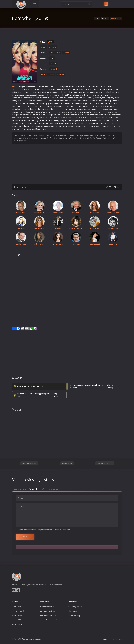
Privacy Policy (117, 639)
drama (87, 89)
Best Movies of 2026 (48, 607)
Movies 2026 (17, 615)
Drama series (67, 463)
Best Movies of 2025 (48, 611)
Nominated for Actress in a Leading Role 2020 (96, 386)
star (40, 103)
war (88, 120)
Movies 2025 (17, 620)
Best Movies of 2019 (105, 463)
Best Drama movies (29, 463)
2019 (50, 42)
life (46, 86)
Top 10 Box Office (19, 611)
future (105, 109)
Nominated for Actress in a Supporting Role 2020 (41, 395)
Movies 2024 (17, 624)
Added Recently (74, 615)
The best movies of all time (51, 620)
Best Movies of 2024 (48, 615)
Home (97, 18)
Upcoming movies (75, 607)
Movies (105, 18)
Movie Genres (17, 607)
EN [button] (98, 4)
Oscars (71, 620)
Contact (105, 639)
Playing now (73, 611)
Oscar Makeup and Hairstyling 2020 (30, 386)
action (24, 101)
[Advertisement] (67, 164)
